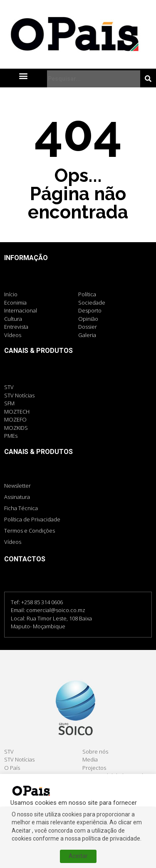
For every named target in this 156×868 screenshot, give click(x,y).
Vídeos (13, 542)
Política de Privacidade (32, 519)
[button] (24, 76)
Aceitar (78, 856)
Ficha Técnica (21, 508)
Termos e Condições (30, 531)
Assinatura (17, 497)
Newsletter (17, 486)
